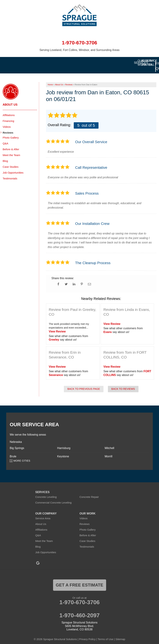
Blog (5, 156)
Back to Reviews (123, 384)
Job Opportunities (13, 168)
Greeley (54, 335)
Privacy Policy (87, 634)
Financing (8, 116)
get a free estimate (79, 580)
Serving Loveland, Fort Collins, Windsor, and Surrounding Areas (79, 50)
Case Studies (11, 162)
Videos (7, 122)
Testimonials (10, 173)
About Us (10, 100)
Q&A (5, 138)
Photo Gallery (11, 133)
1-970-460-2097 (80, 611)
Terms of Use (105, 634)
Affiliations (9, 110)
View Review (57, 327)
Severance (56, 370)
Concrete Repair (89, 492)
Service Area (43, 514)
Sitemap (120, 634)
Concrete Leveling (46, 492)
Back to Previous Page (84, 384)
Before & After (11, 144)
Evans (108, 327)
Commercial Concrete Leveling (54, 498)
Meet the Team (11, 150)
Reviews (8, 128)
